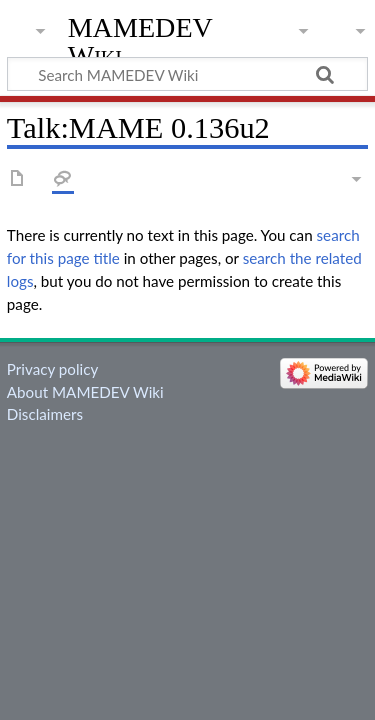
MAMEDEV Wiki (140, 41)
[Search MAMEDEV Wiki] (187, 74)
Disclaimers (45, 414)
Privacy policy (52, 369)
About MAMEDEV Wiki (85, 392)
